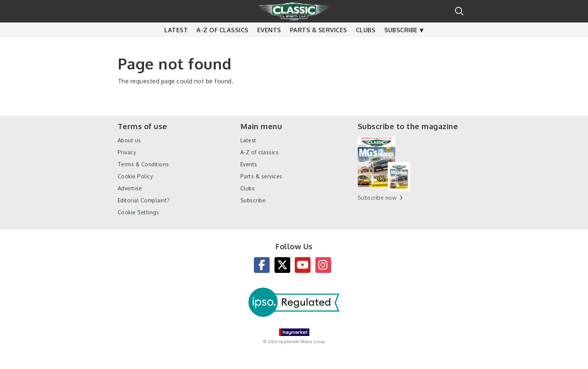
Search (459, 11)
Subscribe (401, 45)
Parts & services (319, 45)
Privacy (127, 152)
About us (129, 140)
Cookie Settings (138, 212)
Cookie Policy (135, 176)
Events (269, 45)
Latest (176, 45)
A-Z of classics (222, 45)
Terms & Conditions (143, 164)
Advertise (130, 188)
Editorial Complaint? (144, 200)
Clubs (366, 45)
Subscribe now (377, 198)
